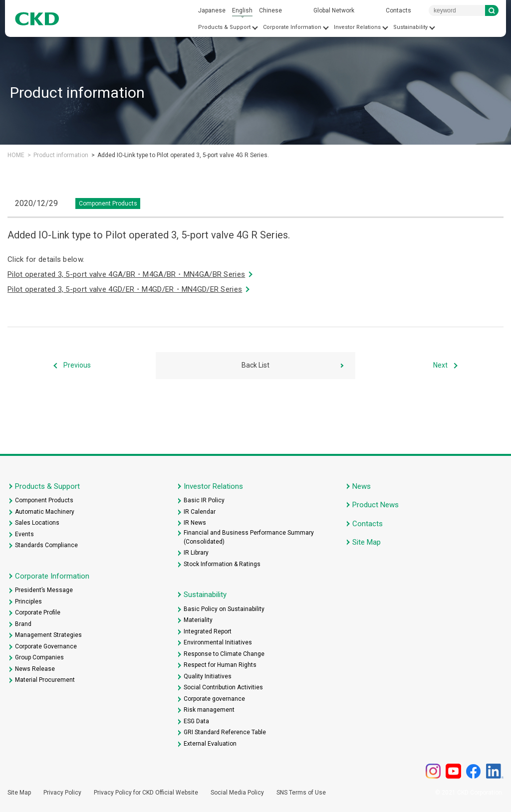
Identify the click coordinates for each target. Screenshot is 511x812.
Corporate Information (292, 27)
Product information (61, 155)
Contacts (398, 10)
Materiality (198, 620)
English (242, 10)
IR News (195, 523)
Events (24, 534)
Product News (376, 505)
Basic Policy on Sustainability (224, 609)
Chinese (270, 10)
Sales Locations (37, 523)
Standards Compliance (46, 545)
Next (440, 365)
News (362, 486)
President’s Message (44, 590)
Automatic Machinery (45, 512)
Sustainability (410, 27)
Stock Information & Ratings (222, 564)
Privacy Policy (62, 793)
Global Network (334, 10)
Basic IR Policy (204, 500)
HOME (16, 155)
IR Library (196, 553)
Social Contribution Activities (223, 687)
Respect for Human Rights (220, 665)
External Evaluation (210, 744)
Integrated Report (208, 631)
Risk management (209, 710)
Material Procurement (45, 680)
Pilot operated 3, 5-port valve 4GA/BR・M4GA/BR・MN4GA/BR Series (126, 274)
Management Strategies (48, 635)
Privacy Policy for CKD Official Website (146, 793)
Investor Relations (357, 27)
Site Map (367, 542)
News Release (35, 669)
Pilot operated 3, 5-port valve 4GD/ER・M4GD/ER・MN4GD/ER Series (125, 289)
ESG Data (196, 721)
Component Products (44, 500)
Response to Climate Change (224, 654)
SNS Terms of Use (301, 793)
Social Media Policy (237, 793)
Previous (77, 365)
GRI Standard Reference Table (225, 732)
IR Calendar (200, 512)
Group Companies (39, 657)
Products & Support (224, 27)
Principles (28, 602)
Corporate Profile (38, 612)
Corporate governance (214, 699)
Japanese (212, 10)
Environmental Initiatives (218, 642)
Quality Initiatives (208, 676)
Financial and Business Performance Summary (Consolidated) (249, 537)
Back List (255, 365)
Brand (23, 624)
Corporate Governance (46, 646)
